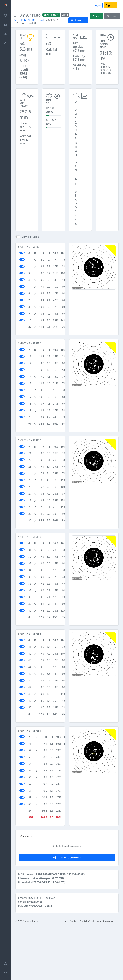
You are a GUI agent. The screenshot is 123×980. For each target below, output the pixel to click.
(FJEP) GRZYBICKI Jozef (29, 20)
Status (106, 976)
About (115, 976)
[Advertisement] (107, 104)
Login (97, 5)
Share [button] (111, 16)
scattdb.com (32, 976)
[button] (115, 238)
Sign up (111, 5)
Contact (74, 976)
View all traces (30, 237)
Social (84, 976)
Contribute (95, 976)
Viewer (76, 20)
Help (65, 976)
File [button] (95, 16)
